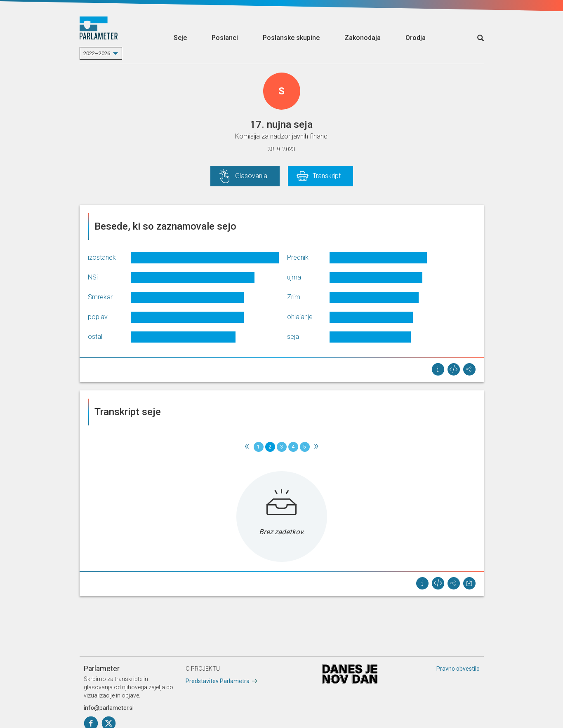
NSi (93, 277)
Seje (180, 38)
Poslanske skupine (291, 38)
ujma (294, 277)
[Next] (316, 447)
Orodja (416, 38)
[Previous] (247, 447)
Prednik (298, 257)
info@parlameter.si (109, 708)
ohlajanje (300, 317)
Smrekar (100, 297)
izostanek (102, 257)
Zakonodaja (363, 38)
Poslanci (225, 38)
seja (293, 337)
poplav (98, 317)
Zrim (294, 297)
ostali (96, 337)
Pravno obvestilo (458, 669)
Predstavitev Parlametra (218, 681)
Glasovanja (251, 176)
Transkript (327, 176)
